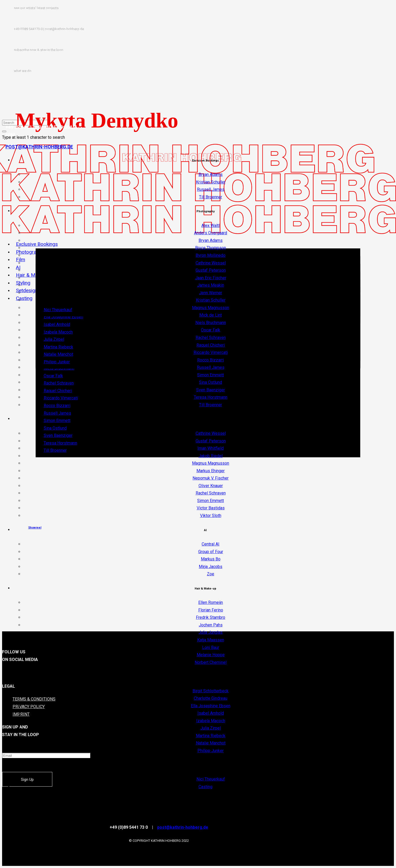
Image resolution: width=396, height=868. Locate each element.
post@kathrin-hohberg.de (183, 827)
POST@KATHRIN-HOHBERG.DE (39, 147)
